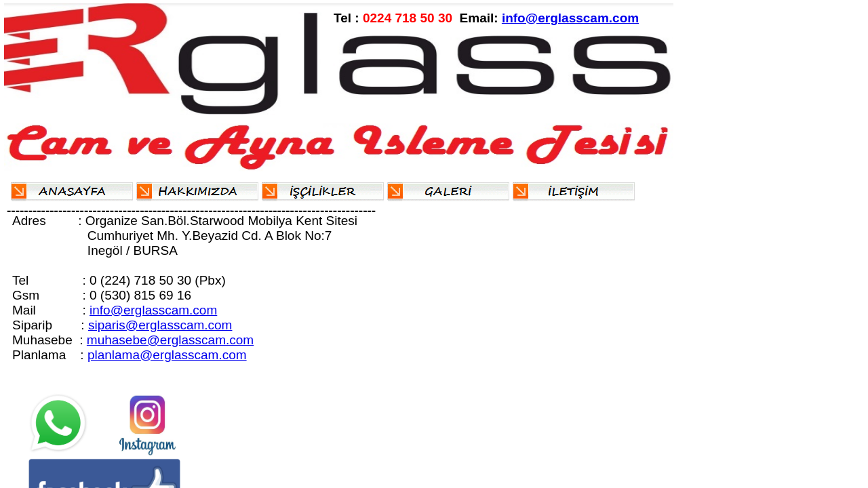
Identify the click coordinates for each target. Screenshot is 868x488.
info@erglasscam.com (570, 18)
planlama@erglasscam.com (167, 355)
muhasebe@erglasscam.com (170, 340)
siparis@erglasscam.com (160, 325)
